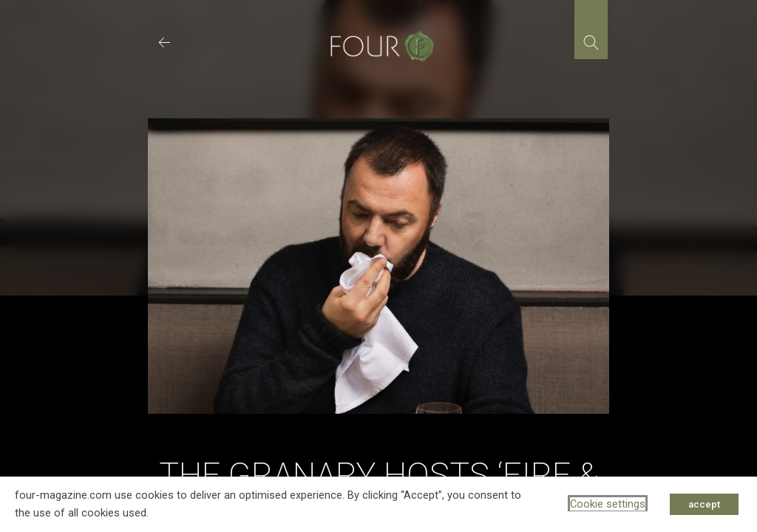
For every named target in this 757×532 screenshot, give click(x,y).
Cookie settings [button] (608, 504)
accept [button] (704, 504)
